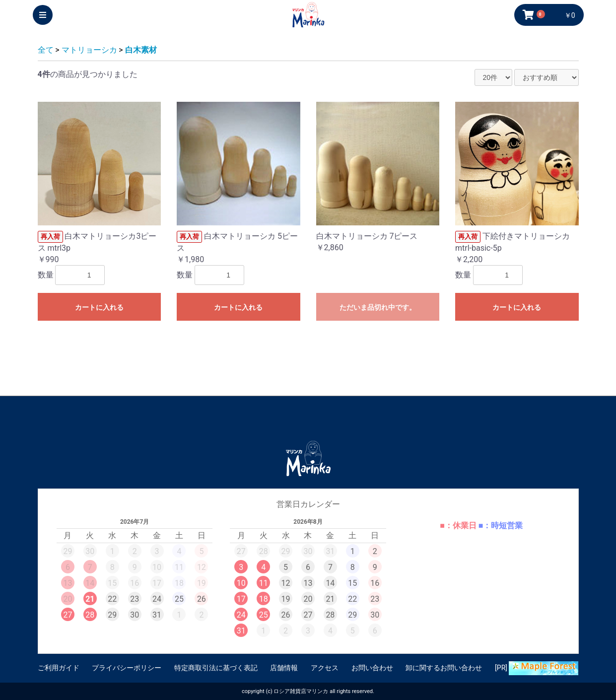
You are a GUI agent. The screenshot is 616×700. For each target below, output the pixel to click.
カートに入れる (99, 307)
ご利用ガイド (59, 668)
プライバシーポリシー (127, 668)
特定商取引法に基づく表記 (216, 668)
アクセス (325, 668)
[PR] (537, 668)
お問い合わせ (372, 668)
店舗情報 (284, 668)
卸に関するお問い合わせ (444, 668)
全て (46, 50)
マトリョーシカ (89, 50)
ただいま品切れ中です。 (378, 307)
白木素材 (141, 50)
